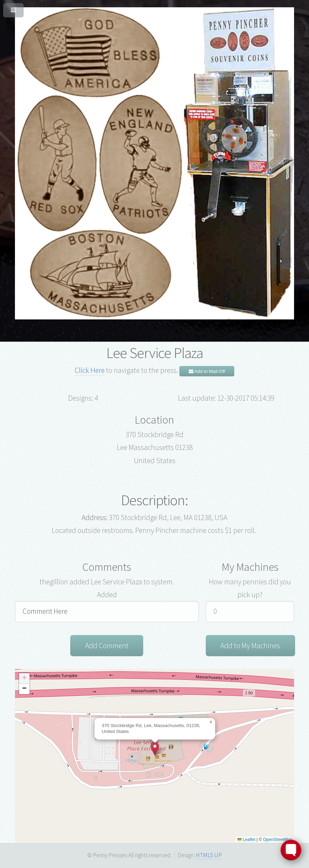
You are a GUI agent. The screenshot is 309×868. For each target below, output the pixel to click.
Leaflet (246, 840)
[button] (155, 749)
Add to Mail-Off (207, 371)
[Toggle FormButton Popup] (291, 850)
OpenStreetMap (278, 840)
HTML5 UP (209, 856)
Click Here (90, 370)
